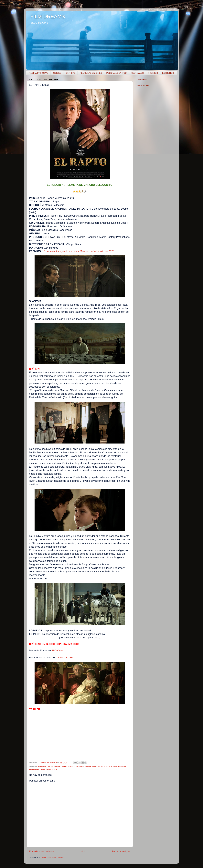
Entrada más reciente (42, 851)
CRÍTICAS (70, 73)
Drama (50, 766)
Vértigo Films (51, 769)
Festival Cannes (61, 766)
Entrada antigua (121, 851)
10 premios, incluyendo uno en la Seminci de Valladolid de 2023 (78, 251)
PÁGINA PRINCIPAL (38, 73)
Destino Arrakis (65, 658)
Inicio (83, 851)
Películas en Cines (37, 769)
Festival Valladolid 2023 (95, 766)
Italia (115, 766)
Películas (122, 766)
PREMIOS (153, 73)
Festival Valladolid (76, 766)
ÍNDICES (57, 73)
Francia (109, 766)
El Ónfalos (57, 651)
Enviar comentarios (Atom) (52, 857)
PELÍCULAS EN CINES (91, 73)
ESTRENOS (168, 73)
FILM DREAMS (48, 17)
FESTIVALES (137, 73)
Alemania (42, 766)
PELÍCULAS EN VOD (116, 73)
